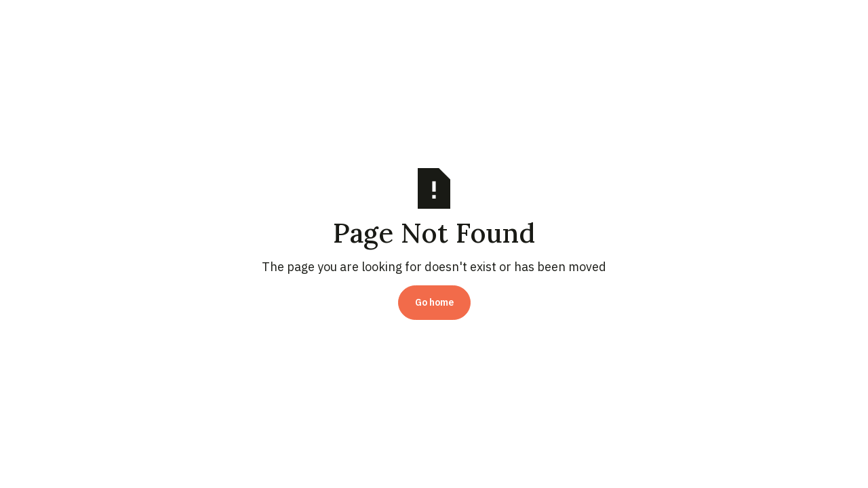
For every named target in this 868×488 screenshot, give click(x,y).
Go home (434, 302)
